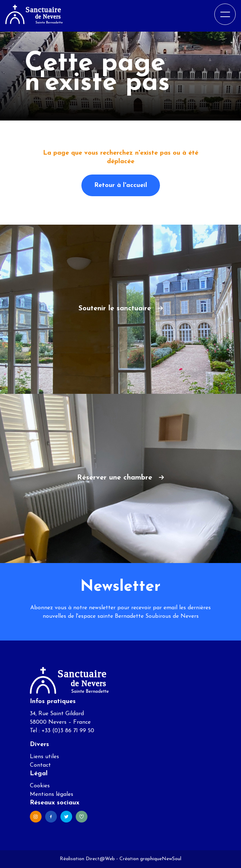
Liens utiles (44, 757)
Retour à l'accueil (121, 185)
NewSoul (172, 859)
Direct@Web (100, 859)
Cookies (40, 786)
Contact (40, 765)
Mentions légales (52, 794)
